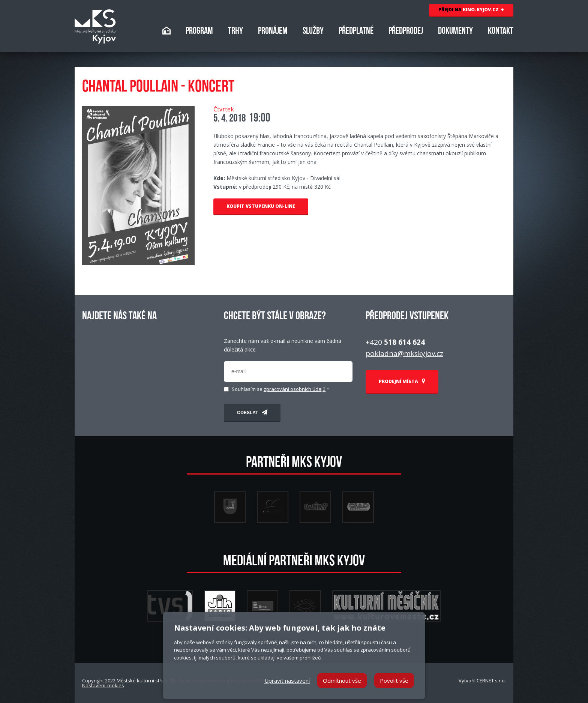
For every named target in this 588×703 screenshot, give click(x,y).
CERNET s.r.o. (491, 680)
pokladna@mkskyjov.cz (404, 353)
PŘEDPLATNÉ (356, 32)
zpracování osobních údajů (295, 389)
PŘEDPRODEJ (406, 32)
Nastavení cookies (103, 685)
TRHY (235, 32)
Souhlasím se (280, 389)
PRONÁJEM (273, 32)
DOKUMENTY (455, 32)
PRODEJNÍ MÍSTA (402, 381)
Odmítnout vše (342, 680)
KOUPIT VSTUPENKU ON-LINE (261, 206)
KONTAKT (501, 32)
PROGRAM (199, 32)
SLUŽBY (313, 32)
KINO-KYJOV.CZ (471, 10)
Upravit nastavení (287, 680)
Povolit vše (394, 680)
